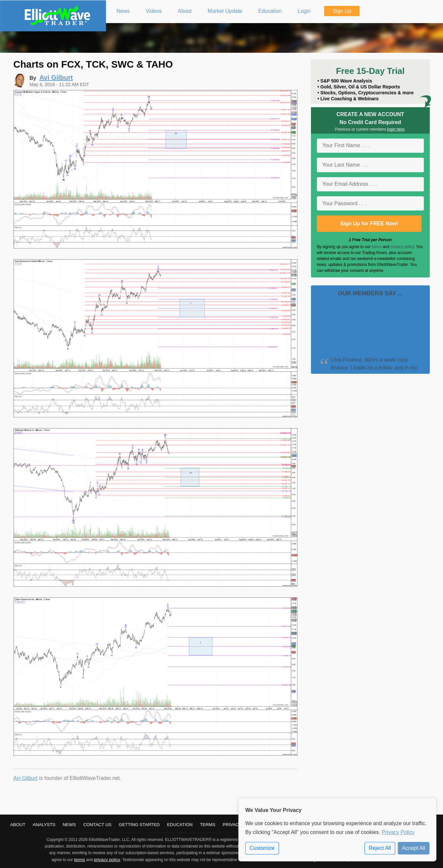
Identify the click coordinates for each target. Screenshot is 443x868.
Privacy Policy (398, 832)
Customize (262, 848)
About (18, 825)
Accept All (414, 848)
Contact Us (97, 825)
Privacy (232, 825)
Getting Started (139, 825)
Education (180, 825)
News (69, 825)
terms (377, 247)
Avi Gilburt (25, 778)
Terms (208, 825)
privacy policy (402, 247)
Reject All (380, 848)
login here (396, 129)
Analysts (44, 825)
